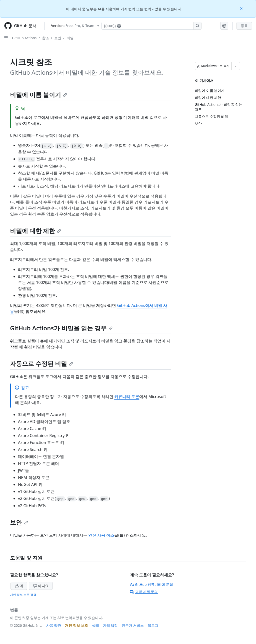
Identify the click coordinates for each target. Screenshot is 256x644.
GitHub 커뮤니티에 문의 (151, 584)
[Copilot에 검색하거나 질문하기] (151, 26)
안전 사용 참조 (101, 535)
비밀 (70, 38)
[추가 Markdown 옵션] (236, 66)
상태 (95, 625)
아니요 (41, 586)
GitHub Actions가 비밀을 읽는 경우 (61, 328)
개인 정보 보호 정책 (23, 595)
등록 (244, 26)
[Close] (242, 8)
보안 (58, 38)
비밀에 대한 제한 (35, 231)
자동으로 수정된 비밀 (41, 363)
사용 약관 (54, 625)
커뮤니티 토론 (127, 397)
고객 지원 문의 (144, 592)
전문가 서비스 (133, 625)
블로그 (153, 625)
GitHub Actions (24, 38)
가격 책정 (110, 625)
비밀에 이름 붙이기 (38, 95)
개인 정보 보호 (76, 625)
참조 (45, 38)
